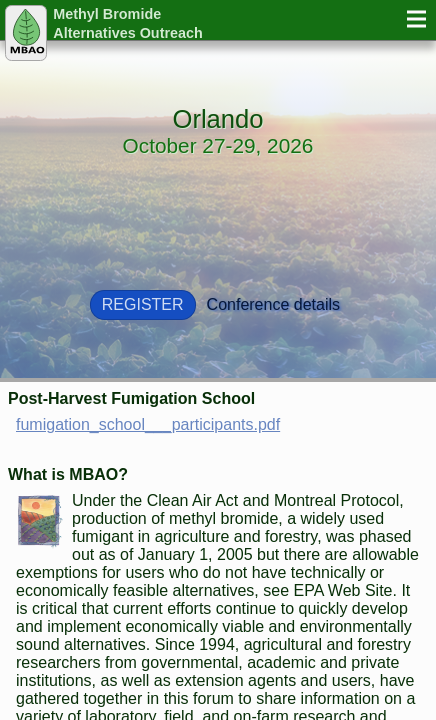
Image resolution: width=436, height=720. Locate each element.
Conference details (273, 304)
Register (143, 304)
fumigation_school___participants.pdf (148, 424)
